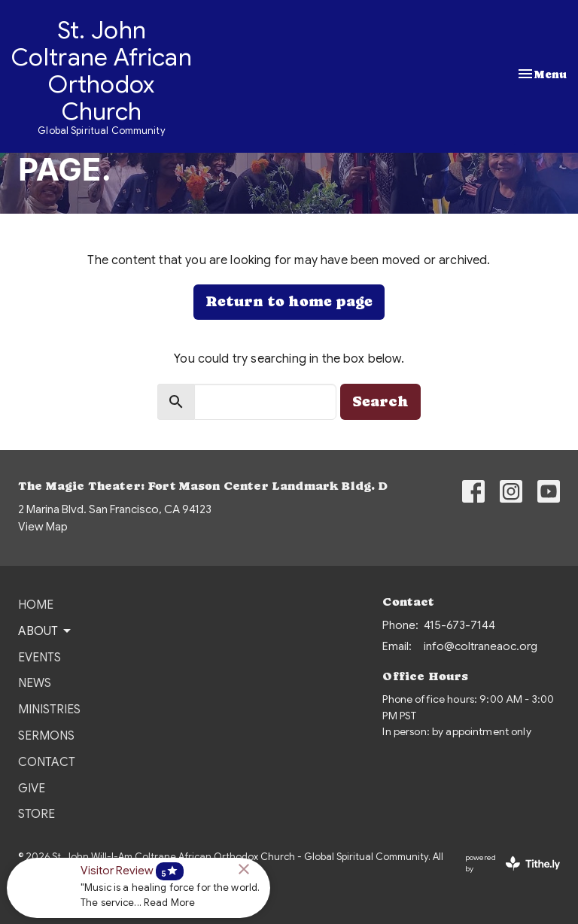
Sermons (46, 736)
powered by (513, 863)
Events (40, 658)
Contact (47, 762)
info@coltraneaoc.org (481, 646)
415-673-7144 (459, 625)
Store (37, 814)
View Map (43, 527)
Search (380, 401)
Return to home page (289, 301)
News (35, 683)
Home (36, 605)
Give (32, 789)
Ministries (49, 710)
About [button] (46, 631)
